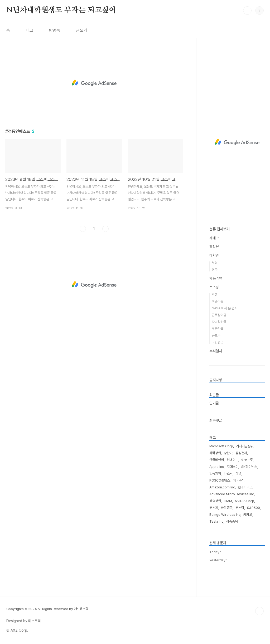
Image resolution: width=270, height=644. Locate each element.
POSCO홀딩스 (220, 480)
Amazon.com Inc (222, 487)
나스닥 (228, 474)
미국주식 (239, 480)
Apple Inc (217, 467)
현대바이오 (245, 487)
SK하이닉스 (249, 467)
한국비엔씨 (217, 460)
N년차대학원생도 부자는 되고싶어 (61, 10)
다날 (238, 474)
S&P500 (254, 508)
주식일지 (216, 351)
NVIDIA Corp (245, 501)
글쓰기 (81, 30)
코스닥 (240, 508)
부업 (215, 263)
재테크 (214, 238)
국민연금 (218, 342)
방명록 (55, 30)
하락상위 (215, 453)
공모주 (216, 336)
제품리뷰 (216, 278)
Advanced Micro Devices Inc (232, 494)
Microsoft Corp (221, 446)
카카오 (248, 515)
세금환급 (218, 329)
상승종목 (232, 521)
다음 (105, 229)
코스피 (214, 508)
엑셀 (215, 294)
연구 (215, 270)
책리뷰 (214, 247)
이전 (83, 229)
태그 (30, 30)
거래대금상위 (245, 446)
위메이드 (233, 460)
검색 (247, 11)
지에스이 (233, 467)
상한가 (228, 453)
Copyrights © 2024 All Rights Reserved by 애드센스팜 (47, 609)
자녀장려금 (219, 322)
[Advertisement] (94, 83)
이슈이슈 (218, 301)
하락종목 (227, 508)
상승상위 (215, 501)
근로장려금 (219, 315)
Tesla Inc (216, 521)
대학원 (214, 255)
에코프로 (247, 460)
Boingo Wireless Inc (225, 515)
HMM (228, 501)
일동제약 (215, 474)
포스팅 (214, 287)
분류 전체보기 (219, 229)
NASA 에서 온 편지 (225, 308)
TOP (259, 611)
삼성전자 (241, 453)
